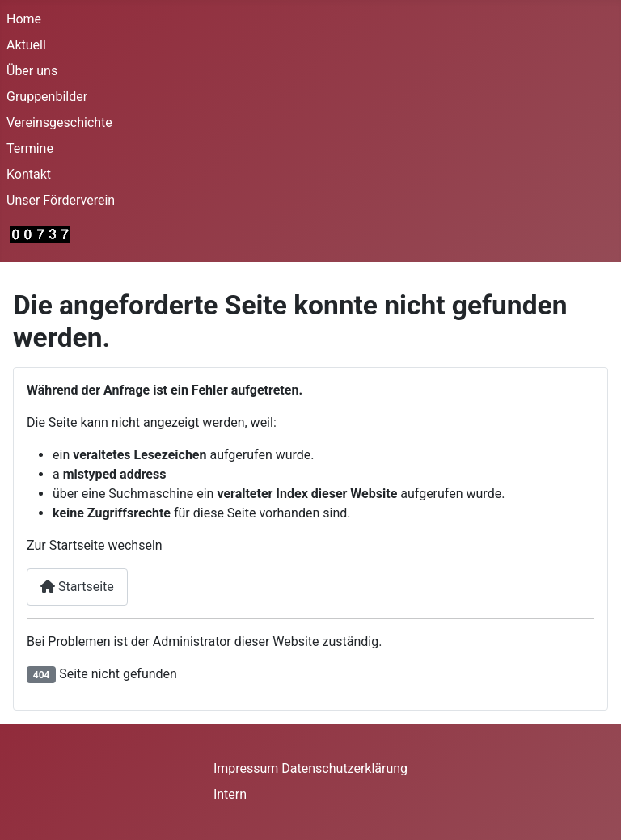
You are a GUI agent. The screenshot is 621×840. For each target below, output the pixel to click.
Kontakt (29, 174)
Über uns (32, 71)
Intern (230, 794)
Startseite (77, 587)
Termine (30, 148)
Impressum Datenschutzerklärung (310, 768)
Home (24, 19)
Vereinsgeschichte (59, 122)
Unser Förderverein (61, 200)
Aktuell (26, 45)
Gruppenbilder (47, 97)
